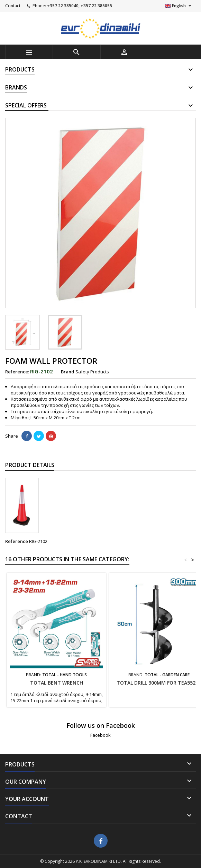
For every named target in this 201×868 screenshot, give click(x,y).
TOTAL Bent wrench (57, 683)
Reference (17, 541)
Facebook (100, 735)
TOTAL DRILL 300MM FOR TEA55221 (159, 683)
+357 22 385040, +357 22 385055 (80, 6)
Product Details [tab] (30, 465)
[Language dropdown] (179, 6)
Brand (68, 372)
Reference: (17, 372)
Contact (13, 6)
